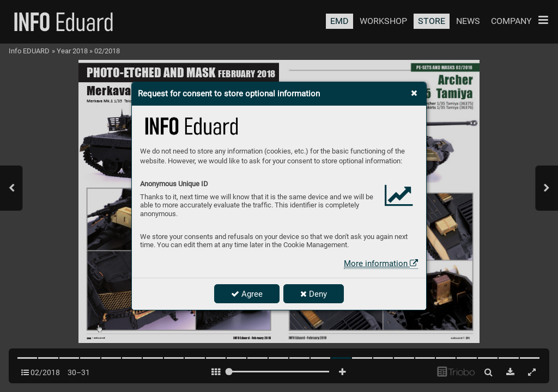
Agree (247, 294)
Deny (314, 294)
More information (381, 264)
